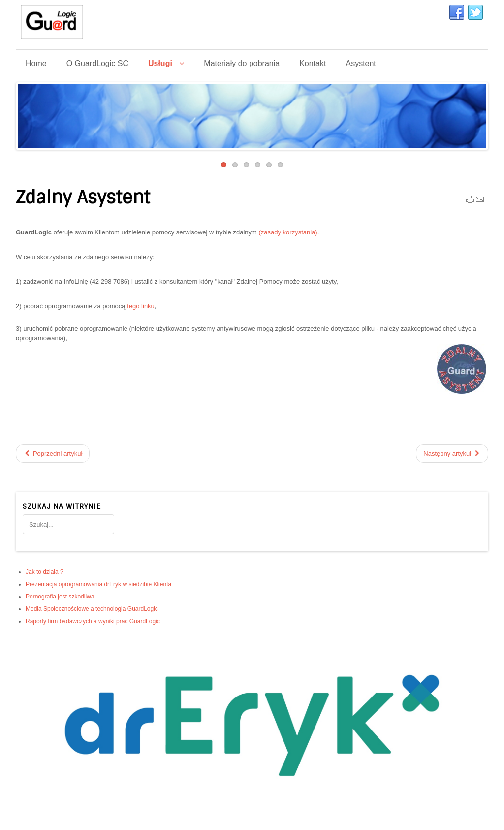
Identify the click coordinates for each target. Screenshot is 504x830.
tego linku (141, 306)
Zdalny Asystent (83, 198)
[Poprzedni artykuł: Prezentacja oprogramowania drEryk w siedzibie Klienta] (53, 453)
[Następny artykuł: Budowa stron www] (452, 453)
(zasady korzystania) (288, 232)
